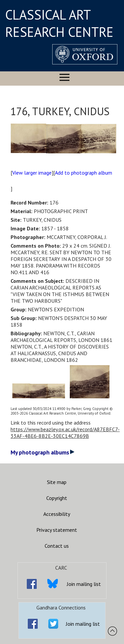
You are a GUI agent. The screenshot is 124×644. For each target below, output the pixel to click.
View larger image (32, 173)
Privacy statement (57, 530)
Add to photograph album (83, 173)
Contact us (57, 546)
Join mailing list (84, 584)
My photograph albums (42, 452)
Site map (57, 482)
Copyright (57, 498)
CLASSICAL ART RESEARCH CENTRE (59, 23)
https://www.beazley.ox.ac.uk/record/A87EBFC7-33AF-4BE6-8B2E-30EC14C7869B (65, 433)
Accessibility (57, 514)
